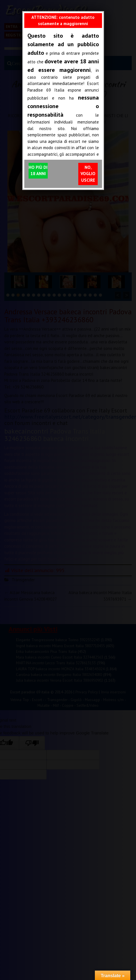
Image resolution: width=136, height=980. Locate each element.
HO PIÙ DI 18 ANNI (38, 171)
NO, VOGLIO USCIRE (88, 174)
